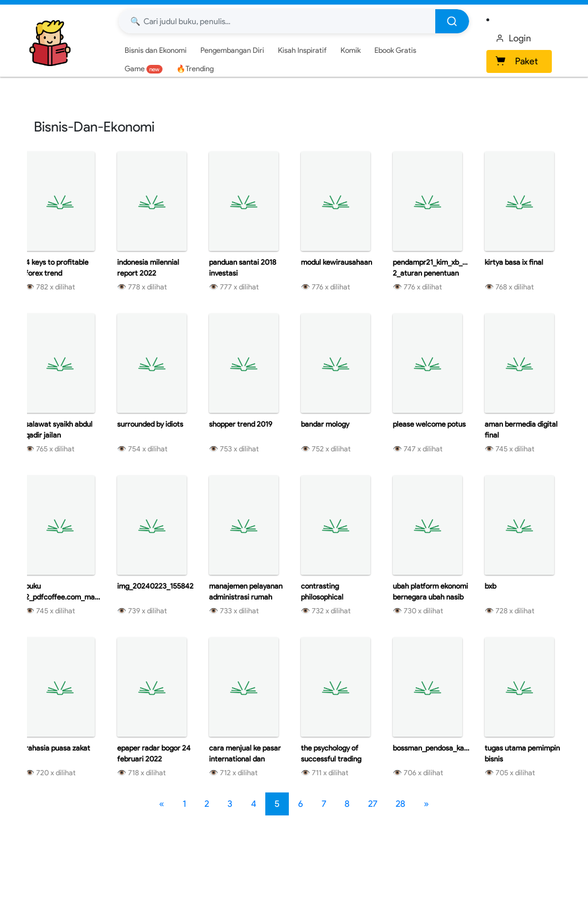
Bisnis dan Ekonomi (156, 50)
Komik (351, 50)
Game (144, 69)
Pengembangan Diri (232, 50)
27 (373, 804)
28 (401, 804)
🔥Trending (195, 69)
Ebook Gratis (395, 50)
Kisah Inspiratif (302, 50)
